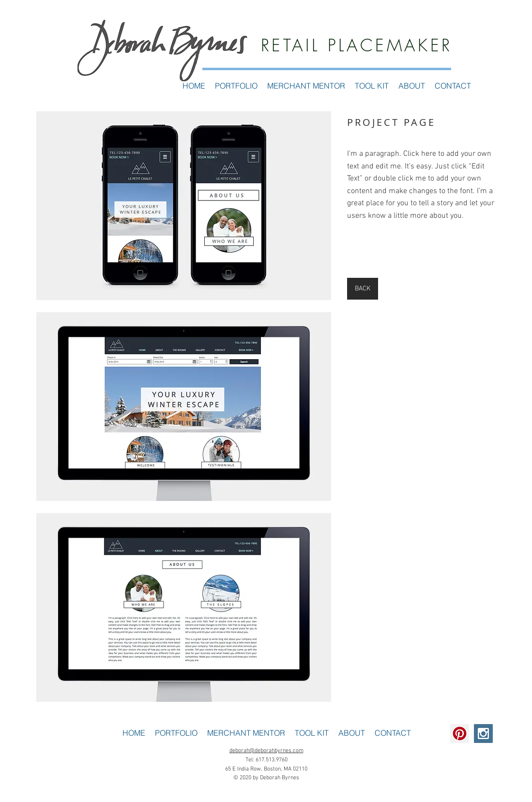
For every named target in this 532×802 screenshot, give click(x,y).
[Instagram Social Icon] (483, 734)
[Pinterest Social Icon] (460, 734)
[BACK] (363, 289)
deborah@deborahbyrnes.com (266, 751)
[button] (184, 206)
